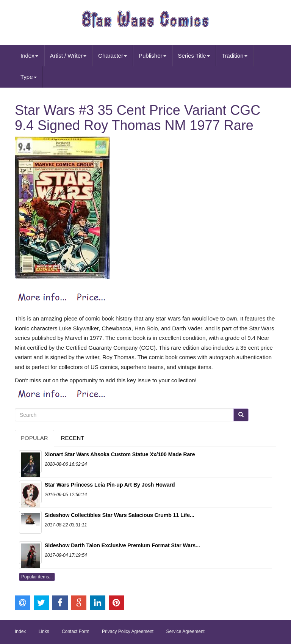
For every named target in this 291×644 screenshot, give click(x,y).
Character (113, 56)
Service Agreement (185, 631)
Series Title (194, 56)
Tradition (235, 56)
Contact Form (76, 631)
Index (29, 56)
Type (29, 77)
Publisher (153, 56)
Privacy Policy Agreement (128, 631)
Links (44, 631)
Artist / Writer (68, 56)
